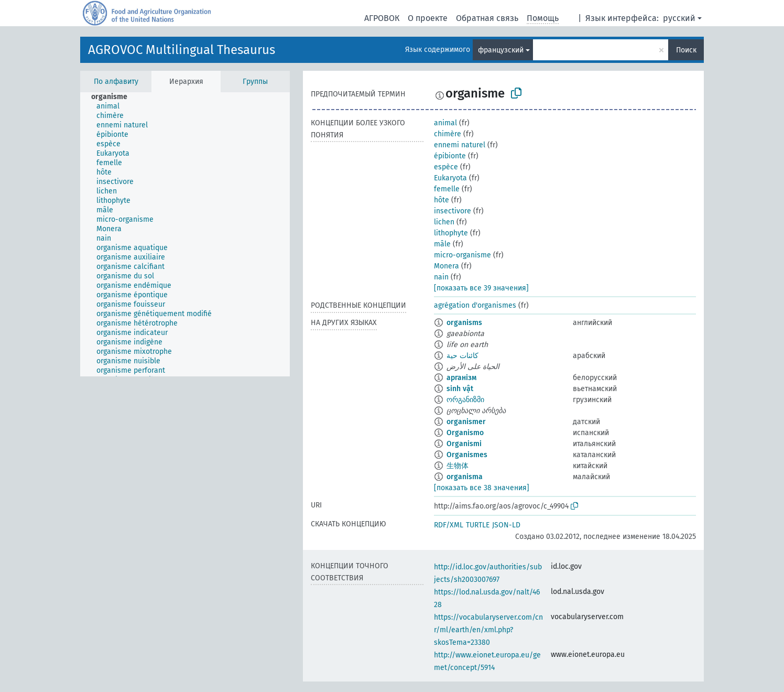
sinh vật (460, 389)
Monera (447, 266)
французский (501, 50)
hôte (442, 200)
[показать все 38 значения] (482, 488)
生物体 (458, 466)
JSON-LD (506, 525)
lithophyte (451, 233)
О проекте (428, 18)
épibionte (450, 156)
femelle (447, 189)
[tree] (185, 234)
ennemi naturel (460, 145)
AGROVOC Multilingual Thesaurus (182, 50)
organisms (464, 323)
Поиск (686, 50)
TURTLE (478, 525)
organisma (465, 477)
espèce (446, 167)
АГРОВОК (382, 18)
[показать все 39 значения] (481, 288)
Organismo (465, 433)
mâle (442, 244)
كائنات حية (462, 356)
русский (679, 18)
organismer (466, 422)
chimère (448, 134)
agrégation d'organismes (475, 305)
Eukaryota (450, 178)
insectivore (453, 211)
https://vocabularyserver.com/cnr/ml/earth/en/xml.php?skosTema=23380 (488, 630)
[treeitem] (114, 97)
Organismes (467, 455)
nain (441, 277)
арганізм (461, 378)
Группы (255, 82)
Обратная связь (487, 18)
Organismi (464, 444)
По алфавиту (116, 82)
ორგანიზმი (465, 400)
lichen (444, 222)
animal (445, 123)
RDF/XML (449, 525)
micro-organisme (462, 255)
